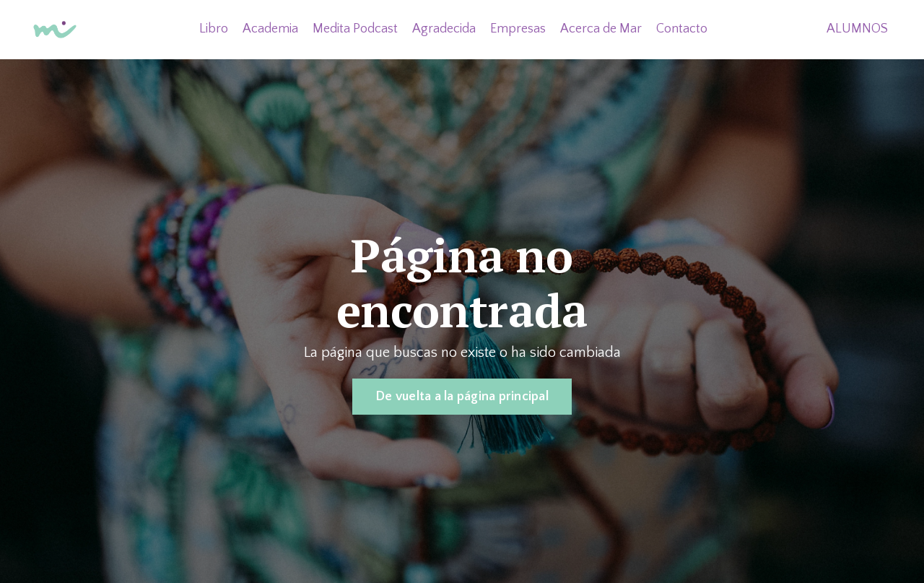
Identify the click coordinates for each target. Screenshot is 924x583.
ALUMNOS (857, 29)
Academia (270, 29)
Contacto (682, 29)
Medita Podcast (355, 29)
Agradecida (444, 29)
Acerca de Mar (601, 29)
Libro (214, 29)
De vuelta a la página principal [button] (462, 397)
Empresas (518, 29)
